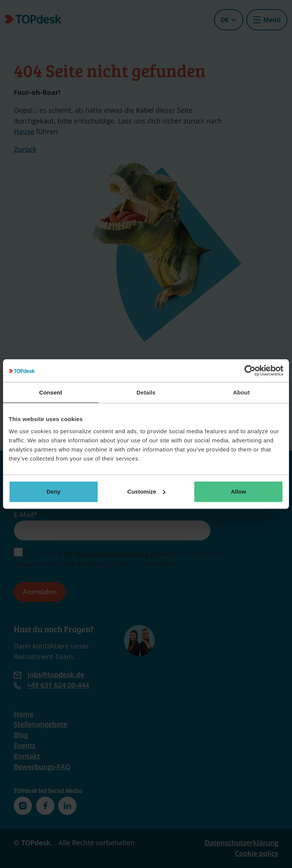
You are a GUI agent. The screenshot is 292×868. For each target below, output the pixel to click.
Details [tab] (146, 392)
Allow (238, 492)
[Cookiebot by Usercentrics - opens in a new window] (250, 371)
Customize (146, 492)
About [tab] (241, 392)
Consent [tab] (51, 392)
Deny (53, 492)
